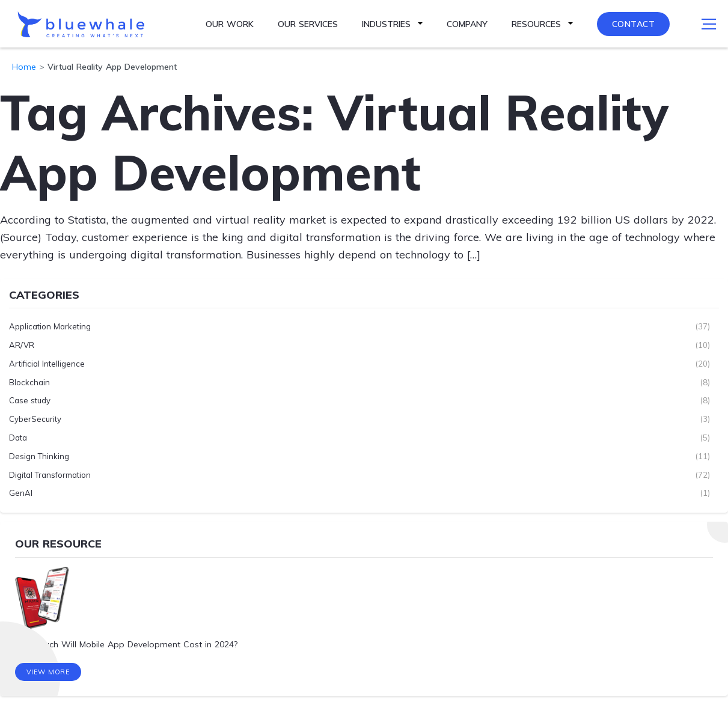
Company (467, 24)
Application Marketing (50, 326)
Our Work (230, 24)
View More (48, 672)
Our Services (308, 24)
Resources (536, 24)
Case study (30, 400)
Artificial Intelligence (47, 364)
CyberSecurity (35, 419)
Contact (634, 24)
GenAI (21, 493)
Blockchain (29, 382)
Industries (386, 24)
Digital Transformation (50, 475)
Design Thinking (39, 456)
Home (24, 67)
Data (18, 438)
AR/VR (22, 345)
